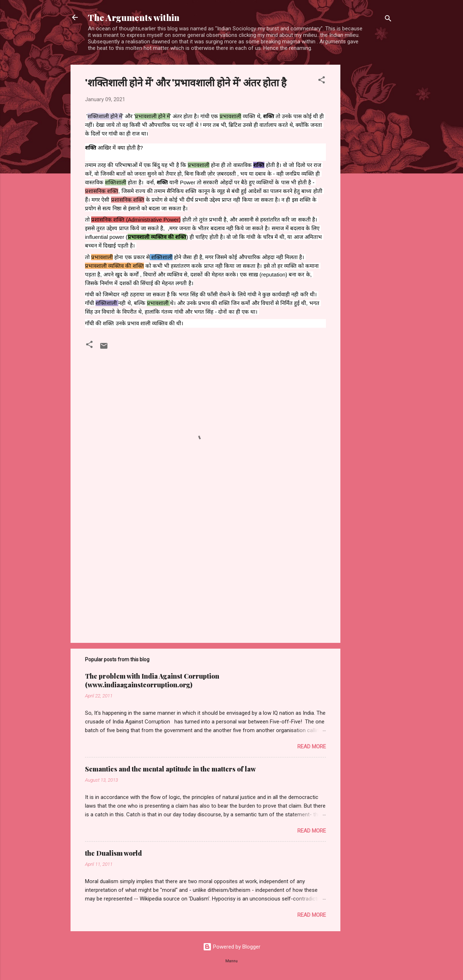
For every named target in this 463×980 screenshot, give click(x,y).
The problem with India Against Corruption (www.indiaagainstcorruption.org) (152, 680)
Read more (312, 747)
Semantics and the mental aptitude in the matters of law (170, 769)
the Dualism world (113, 853)
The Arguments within (134, 17)
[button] (322, 81)
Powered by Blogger (232, 947)
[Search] (388, 20)
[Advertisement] (369, 173)
